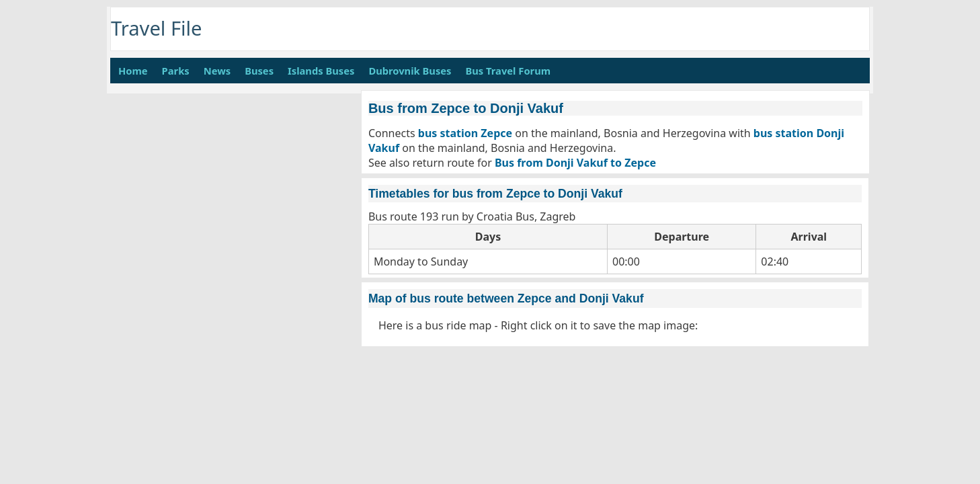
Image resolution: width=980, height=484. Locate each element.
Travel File (157, 28)
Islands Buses (321, 71)
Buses (259, 71)
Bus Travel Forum (508, 71)
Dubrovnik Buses (410, 71)
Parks (176, 71)
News (217, 71)
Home (133, 71)
